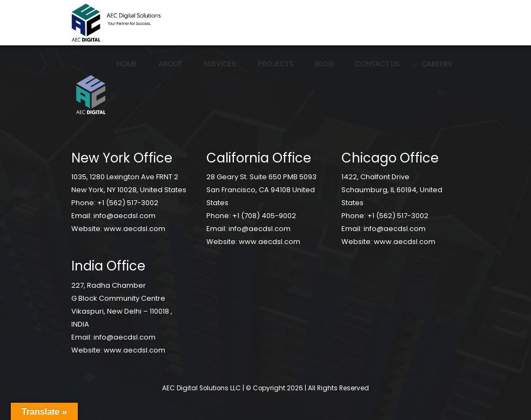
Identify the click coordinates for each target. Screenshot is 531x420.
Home (126, 64)
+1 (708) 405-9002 (264, 216)
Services (220, 64)
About (170, 64)
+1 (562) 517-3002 (128, 203)
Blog (324, 64)
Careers (437, 64)
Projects (275, 64)
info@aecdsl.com (125, 216)
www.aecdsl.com (135, 229)
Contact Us (377, 64)
